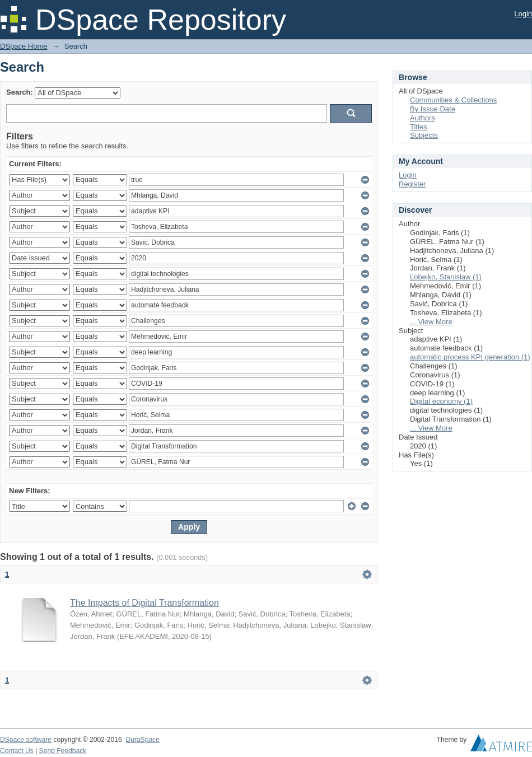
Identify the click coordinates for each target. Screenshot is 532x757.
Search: (20, 92)
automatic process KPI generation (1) (470, 357)
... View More (431, 322)
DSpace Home (24, 46)
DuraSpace (142, 740)
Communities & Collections (453, 100)
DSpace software (26, 740)
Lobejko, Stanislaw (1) (446, 277)
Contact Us (17, 751)
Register (412, 184)
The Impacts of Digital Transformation (144, 603)
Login (523, 14)
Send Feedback (63, 751)
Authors (423, 118)
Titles (419, 127)
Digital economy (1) (441, 401)
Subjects (424, 135)
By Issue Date (433, 109)
